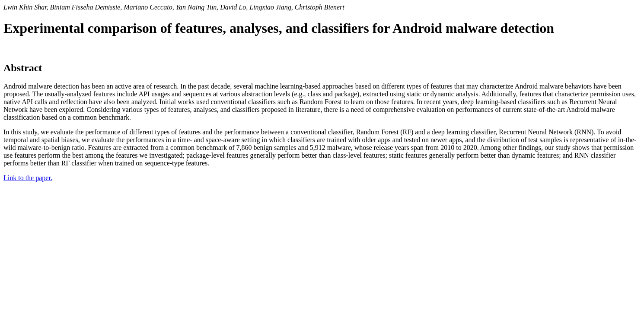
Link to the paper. (28, 178)
